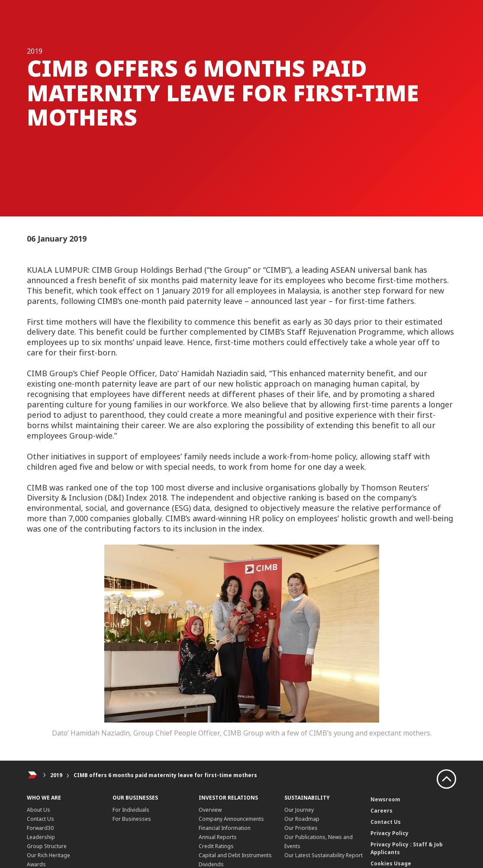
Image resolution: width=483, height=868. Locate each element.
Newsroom (385, 799)
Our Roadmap (302, 819)
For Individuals (131, 810)
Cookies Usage (391, 863)
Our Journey (299, 810)
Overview (210, 810)
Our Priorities (301, 828)
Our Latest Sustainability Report (324, 855)
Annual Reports (218, 837)
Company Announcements (231, 819)
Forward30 (40, 828)
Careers (382, 811)
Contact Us (40, 819)
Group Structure (47, 846)
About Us (39, 810)
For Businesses (132, 819)
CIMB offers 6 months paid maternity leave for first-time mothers (165, 775)
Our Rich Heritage (48, 855)
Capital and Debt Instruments (235, 855)
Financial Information (225, 828)
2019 (56, 775)
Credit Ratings (216, 846)
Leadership (41, 837)
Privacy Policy (390, 833)
